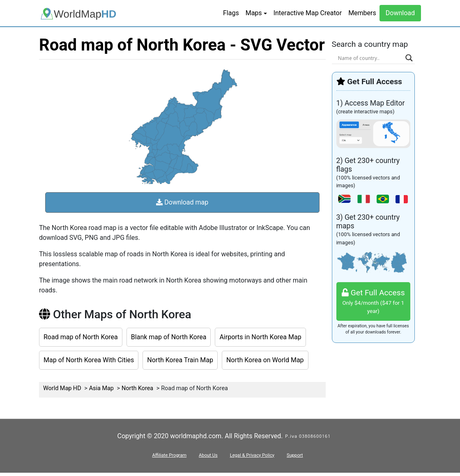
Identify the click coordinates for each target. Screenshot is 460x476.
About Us (208, 455)
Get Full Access (374, 302)
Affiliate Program (169, 455)
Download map (182, 202)
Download (400, 13)
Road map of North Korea (81, 337)
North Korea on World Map (265, 360)
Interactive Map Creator (308, 13)
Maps (254, 13)
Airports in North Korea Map (260, 337)
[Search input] (370, 58)
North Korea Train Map (180, 360)
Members (362, 13)
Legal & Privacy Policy (252, 455)
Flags (231, 13)
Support (295, 455)
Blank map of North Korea (169, 337)
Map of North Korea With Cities (89, 360)
